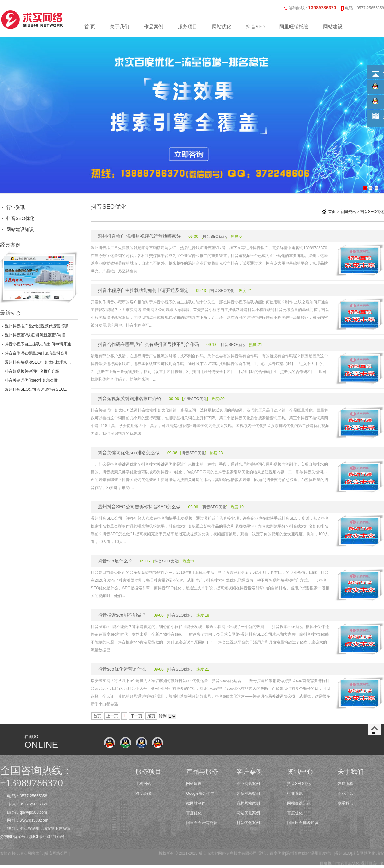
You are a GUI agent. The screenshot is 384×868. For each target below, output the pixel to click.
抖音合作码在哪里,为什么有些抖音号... (38, 353)
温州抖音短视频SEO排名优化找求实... (38, 362)
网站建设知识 (20, 229)
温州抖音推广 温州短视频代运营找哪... (38, 326)
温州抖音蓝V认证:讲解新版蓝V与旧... (37, 335)
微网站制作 (196, 803)
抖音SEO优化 (20, 218)
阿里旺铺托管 (294, 27)
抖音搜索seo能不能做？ (122, 615)
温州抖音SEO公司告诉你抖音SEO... (36, 389)
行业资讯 (16, 207)
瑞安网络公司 (56, 853)
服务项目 (188, 27)
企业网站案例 (248, 784)
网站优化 (222, 27)
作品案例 (154, 27)
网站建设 (333, 27)
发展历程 (345, 784)
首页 (332, 212)
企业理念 (345, 793)
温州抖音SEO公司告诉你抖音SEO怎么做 (139, 507)
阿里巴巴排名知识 (303, 823)
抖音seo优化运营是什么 (122, 669)
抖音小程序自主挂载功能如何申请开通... (40, 344)
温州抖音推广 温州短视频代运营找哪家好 (139, 236)
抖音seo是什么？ (115, 561)
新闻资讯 (348, 212)
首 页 (90, 27)
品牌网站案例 (248, 803)
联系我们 (345, 803)
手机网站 (143, 784)
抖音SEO (255, 27)
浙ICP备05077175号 (47, 837)
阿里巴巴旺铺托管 (202, 823)
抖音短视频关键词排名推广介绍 (32, 371)
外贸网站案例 (248, 793)
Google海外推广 (200, 793)
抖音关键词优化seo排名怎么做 (31, 380)
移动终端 (143, 793)
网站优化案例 (248, 813)
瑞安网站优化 (31, 853)
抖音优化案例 (248, 823)
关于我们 (120, 27)
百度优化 (194, 813)
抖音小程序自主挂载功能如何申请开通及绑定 (143, 290)
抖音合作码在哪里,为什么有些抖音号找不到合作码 (148, 344)
